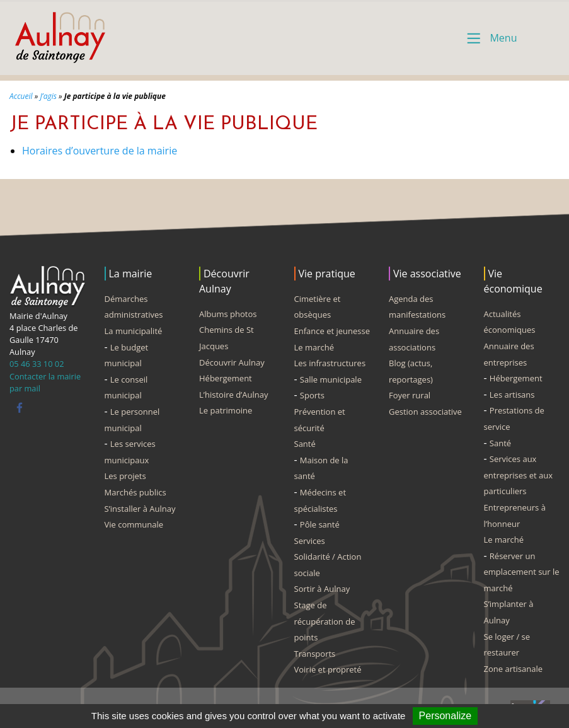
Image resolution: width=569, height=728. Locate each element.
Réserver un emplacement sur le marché (522, 572)
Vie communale (134, 524)
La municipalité (134, 331)
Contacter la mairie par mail (45, 382)
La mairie (131, 274)
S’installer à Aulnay (140, 509)
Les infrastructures (330, 363)
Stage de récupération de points (325, 621)
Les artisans (512, 395)
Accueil (21, 96)
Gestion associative (425, 412)
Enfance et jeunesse (332, 331)
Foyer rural (410, 395)
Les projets (125, 476)
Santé (305, 444)
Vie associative (427, 274)
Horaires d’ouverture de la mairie (100, 151)
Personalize (445, 716)
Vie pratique (327, 274)
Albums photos (228, 314)
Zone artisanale (514, 669)
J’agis (48, 96)
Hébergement (226, 378)
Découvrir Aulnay (232, 362)
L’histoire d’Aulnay (234, 395)
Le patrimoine (226, 410)
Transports (315, 654)
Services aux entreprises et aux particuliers (518, 475)
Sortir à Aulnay (322, 589)
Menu (503, 38)
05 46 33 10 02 (37, 364)
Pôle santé (320, 524)
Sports (312, 395)
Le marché (314, 347)
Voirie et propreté (328, 669)
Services (310, 541)
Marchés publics (135, 492)
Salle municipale (331, 379)
